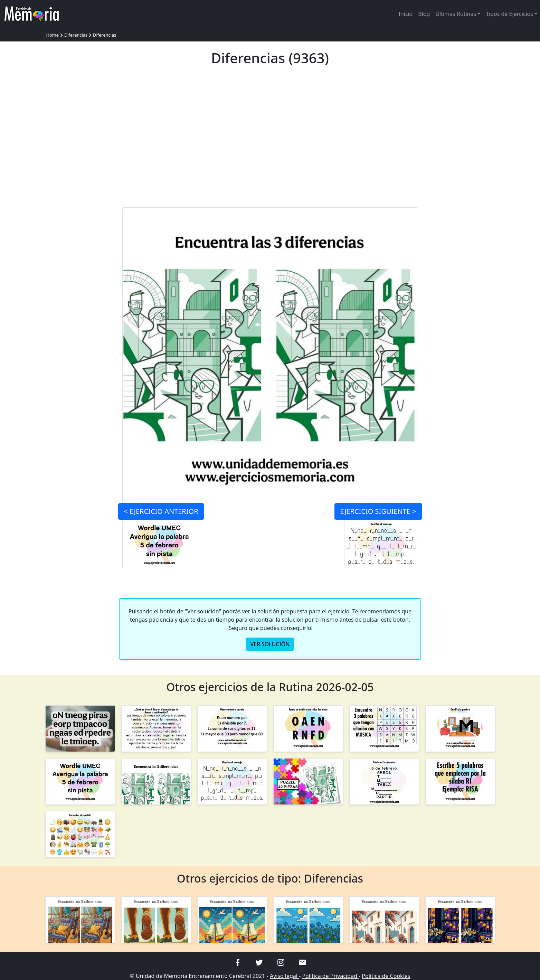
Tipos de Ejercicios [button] (509, 14)
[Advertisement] (270, 141)
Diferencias (76, 35)
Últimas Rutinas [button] (456, 14)
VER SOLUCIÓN (270, 644)
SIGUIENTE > (378, 511)
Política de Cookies (386, 976)
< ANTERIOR (161, 511)
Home (53, 35)
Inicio (405, 14)
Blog (424, 14)
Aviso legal (284, 976)
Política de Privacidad (330, 976)
